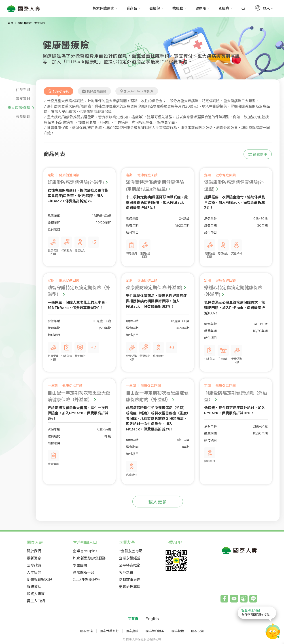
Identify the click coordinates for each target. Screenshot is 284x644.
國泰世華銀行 (109, 631)
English (152, 619)
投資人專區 (36, 594)
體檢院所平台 (84, 572)
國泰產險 (132, 631)
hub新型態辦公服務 (89, 558)
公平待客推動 (130, 565)
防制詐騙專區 (130, 580)
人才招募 (34, 572)
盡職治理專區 (130, 587)
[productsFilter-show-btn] (258, 154)
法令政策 (34, 565)
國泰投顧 (197, 631)
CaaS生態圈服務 (86, 580)
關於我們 (34, 551)
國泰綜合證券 (155, 631)
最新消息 (34, 558)
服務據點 (34, 587)
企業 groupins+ (86, 551)
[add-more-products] (158, 502)
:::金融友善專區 (131, 551)
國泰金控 (87, 631)
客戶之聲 (126, 572)
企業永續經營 (130, 558)
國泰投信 (178, 631)
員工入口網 (36, 601)
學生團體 (80, 565)
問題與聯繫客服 (39, 580)
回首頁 (133, 619)
